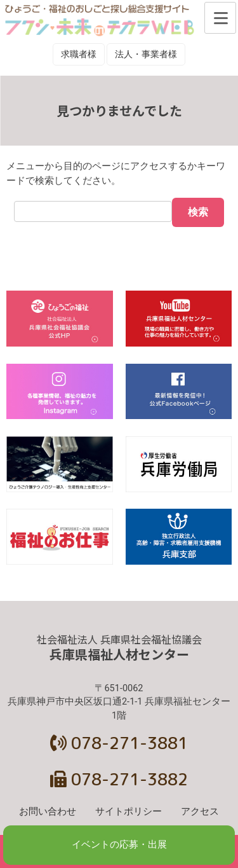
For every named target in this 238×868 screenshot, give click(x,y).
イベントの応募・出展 (119, 845)
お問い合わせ (48, 812)
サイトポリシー (129, 812)
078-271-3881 (119, 743)
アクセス (200, 812)
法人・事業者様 (146, 54)
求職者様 (79, 54)
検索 (198, 212)
